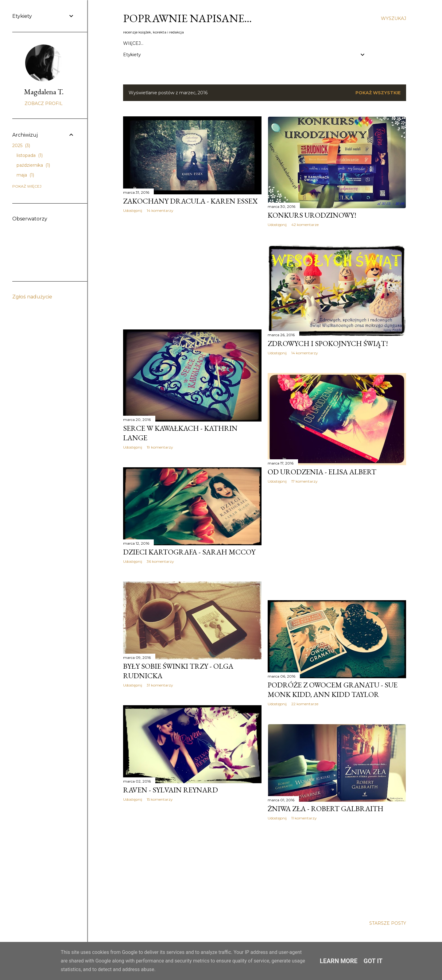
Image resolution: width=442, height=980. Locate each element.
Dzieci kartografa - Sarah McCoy (189, 552)
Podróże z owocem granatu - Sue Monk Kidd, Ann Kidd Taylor (333, 690)
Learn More (339, 961)
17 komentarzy (304, 481)
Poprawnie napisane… (187, 18)
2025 (21, 146)
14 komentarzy (160, 210)
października (33, 165)
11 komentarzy (304, 818)
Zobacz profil (44, 103)
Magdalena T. (44, 92)
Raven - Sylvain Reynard (171, 790)
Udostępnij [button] (133, 210)
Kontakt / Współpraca (152, 43)
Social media (263, 43)
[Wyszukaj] (394, 18)
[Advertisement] (192, 271)
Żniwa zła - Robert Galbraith (326, 809)
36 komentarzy (160, 561)
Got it (373, 961)
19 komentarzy (160, 447)
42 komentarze (305, 225)
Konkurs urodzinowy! (312, 215)
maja (25, 175)
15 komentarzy (160, 799)
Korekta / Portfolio (337, 43)
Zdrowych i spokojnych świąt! (328, 343)
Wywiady (295, 43)
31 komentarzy (160, 685)
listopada (30, 155)
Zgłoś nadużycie (32, 297)
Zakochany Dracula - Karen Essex (190, 201)
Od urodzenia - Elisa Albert (322, 472)
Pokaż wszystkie (378, 93)
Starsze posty (388, 923)
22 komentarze (305, 704)
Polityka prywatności (214, 43)
